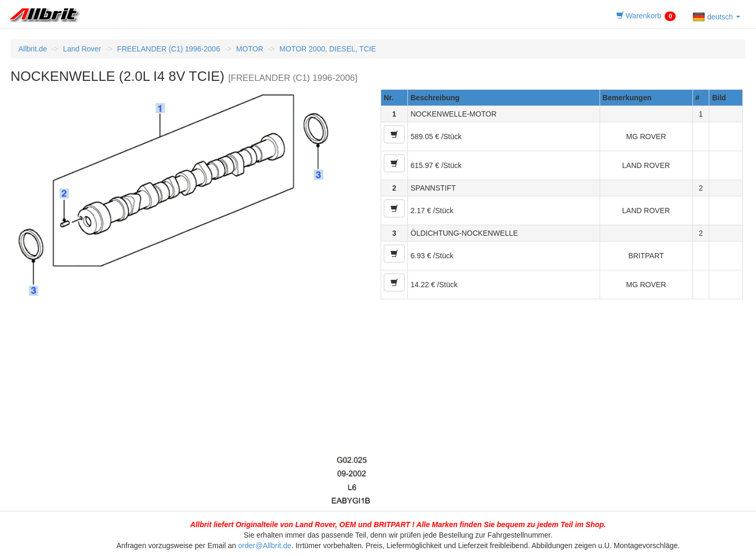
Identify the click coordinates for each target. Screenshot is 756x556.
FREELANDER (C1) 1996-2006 (169, 49)
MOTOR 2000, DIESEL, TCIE (328, 49)
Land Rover (82, 49)
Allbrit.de (33, 49)
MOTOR (250, 49)
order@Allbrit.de (265, 545)
